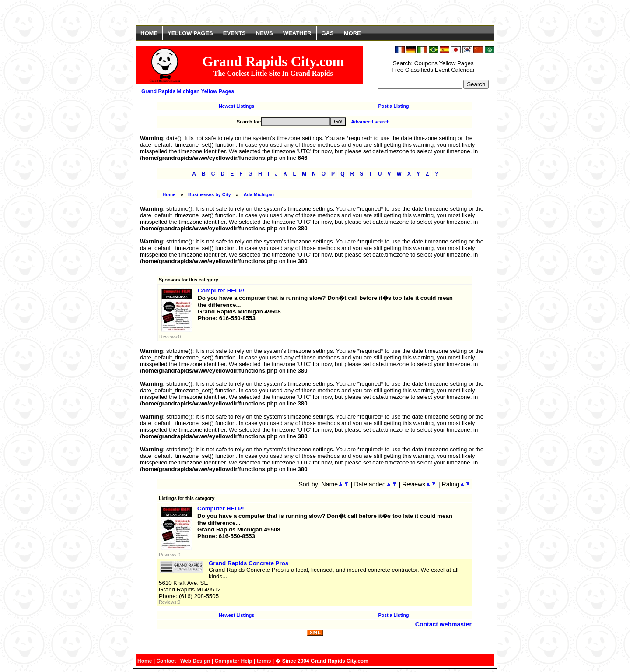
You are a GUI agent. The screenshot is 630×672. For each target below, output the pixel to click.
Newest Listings (236, 106)
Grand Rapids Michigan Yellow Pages (188, 91)
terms (264, 661)
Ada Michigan (259, 194)
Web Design (195, 661)
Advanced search (370, 122)
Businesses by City (210, 194)
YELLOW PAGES (190, 33)
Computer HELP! (221, 290)
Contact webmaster (443, 624)
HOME (149, 33)
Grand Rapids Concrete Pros (248, 563)
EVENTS (234, 33)
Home (169, 194)
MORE (352, 33)
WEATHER (297, 33)
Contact (166, 661)
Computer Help (234, 661)
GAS (328, 33)
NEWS (264, 33)
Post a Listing (394, 106)
